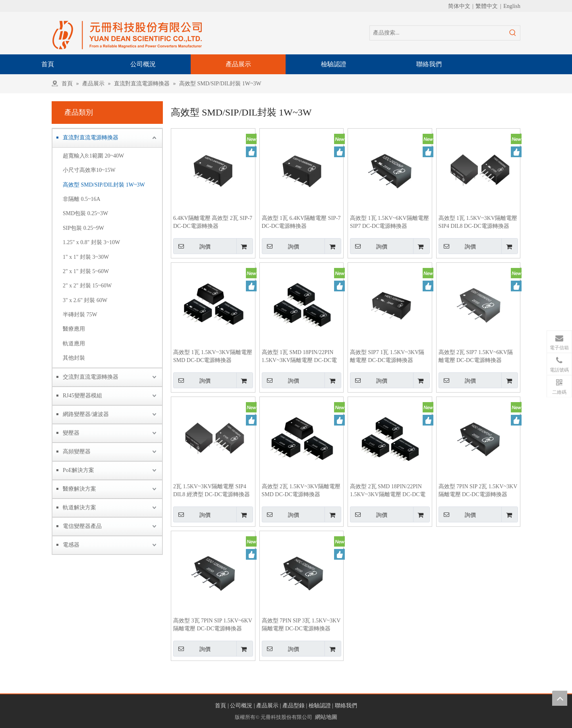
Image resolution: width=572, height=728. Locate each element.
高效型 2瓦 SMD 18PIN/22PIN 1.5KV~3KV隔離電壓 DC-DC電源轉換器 (388, 491)
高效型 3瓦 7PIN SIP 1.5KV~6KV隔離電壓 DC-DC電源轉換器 (213, 625)
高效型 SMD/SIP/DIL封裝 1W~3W (104, 185)
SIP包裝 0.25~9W (83, 228)
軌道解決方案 (79, 507)
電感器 (71, 545)
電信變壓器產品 (82, 526)
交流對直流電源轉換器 (91, 377)
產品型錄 (294, 706)
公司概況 (241, 706)
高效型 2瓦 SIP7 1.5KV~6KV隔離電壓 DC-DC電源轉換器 (476, 356)
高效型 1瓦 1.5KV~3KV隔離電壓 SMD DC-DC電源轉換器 (213, 356)
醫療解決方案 (79, 489)
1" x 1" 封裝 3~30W (86, 257)
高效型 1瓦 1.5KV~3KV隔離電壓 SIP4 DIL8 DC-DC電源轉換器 (478, 222)
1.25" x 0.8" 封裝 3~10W (91, 242)
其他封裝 (74, 358)
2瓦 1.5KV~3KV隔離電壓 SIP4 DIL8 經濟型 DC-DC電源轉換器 (212, 490)
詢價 (192, 246)
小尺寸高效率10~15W (89, 170)
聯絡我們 (346, 706)
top (560, 698)
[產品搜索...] (438, 33)
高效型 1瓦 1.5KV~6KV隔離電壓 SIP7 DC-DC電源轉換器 (389, 222)
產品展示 (267, 706)
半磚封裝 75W (80, 315)
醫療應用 (74, 329)
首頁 (220, 706)
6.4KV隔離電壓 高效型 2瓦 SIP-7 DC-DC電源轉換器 (213, 222)
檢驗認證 (320, 706)
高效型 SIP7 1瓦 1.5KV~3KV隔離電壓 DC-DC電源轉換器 (387, 356)
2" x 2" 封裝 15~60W (87, 286)
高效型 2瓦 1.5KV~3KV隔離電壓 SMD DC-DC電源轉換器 (301, 490)
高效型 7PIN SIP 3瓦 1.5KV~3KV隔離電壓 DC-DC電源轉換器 (301, 625)
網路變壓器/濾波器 (86, 414)
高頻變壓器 (77, 452)
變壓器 (71, 433)
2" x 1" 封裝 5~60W (86, 271)
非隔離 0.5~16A (82, 199)
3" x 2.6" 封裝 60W (85, 300)
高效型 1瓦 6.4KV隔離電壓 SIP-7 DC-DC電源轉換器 (301, 222)
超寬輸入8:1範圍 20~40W (93, 156)
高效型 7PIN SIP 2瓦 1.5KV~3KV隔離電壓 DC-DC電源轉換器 (478, 490)
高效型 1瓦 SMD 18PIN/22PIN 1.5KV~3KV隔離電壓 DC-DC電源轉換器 (300, 357)
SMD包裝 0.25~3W (85, 213)
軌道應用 (74, 344)
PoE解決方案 (78, 470)
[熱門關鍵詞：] (513, 33)
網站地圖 (326, 717)
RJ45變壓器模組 (82, 396)
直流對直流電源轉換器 (91, 138)
